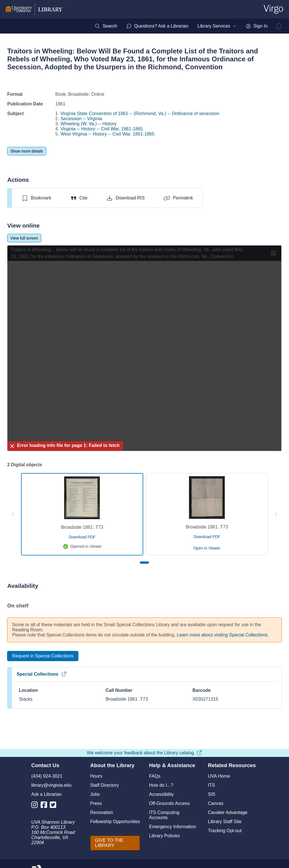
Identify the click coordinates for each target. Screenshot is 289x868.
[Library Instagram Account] (36, 806)
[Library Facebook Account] (45, 806)
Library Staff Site (225, 822)
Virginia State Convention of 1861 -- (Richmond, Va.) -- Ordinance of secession (140, 114)
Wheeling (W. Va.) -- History (89, 124)
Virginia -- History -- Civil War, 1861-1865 (102, 129)
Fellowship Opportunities (115, 822)
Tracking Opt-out (225, 831)
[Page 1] (144, 563)
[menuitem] (106, 26)
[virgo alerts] (279, 26)
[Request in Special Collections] (43, 656)
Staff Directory (104, 785)
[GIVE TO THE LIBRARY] (115, 843)
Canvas (216, 803)
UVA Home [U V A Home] (219, 776)
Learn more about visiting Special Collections (222, 635)
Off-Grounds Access (170, 803)
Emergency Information (173, 827)
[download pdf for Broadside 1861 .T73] (82, 537)
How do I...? (161, 785)
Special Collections (42, 674)
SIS (212, 794)
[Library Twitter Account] (54, 806)
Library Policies (165, 836)
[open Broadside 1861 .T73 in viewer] (207, 548)
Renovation (102, 812)
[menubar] (181, 26)
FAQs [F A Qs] (155, 776)
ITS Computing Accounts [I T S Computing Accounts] (164, 815)
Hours (96, 776)
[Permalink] (178, 198)
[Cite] (79, 198)
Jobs (95, 794)
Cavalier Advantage (228, 812)
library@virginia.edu (51, 785)
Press (96, 803)
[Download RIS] (125, 198)
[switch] (36, 198)
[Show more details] (27, 151)
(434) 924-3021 (47, 776)
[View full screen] (24, 238)
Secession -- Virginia (81, 119)
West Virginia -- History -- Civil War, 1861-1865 (107, 134)
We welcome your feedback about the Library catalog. (144, 753)
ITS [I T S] (212, 785)
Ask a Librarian (46, 794)
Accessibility (162, 794)
